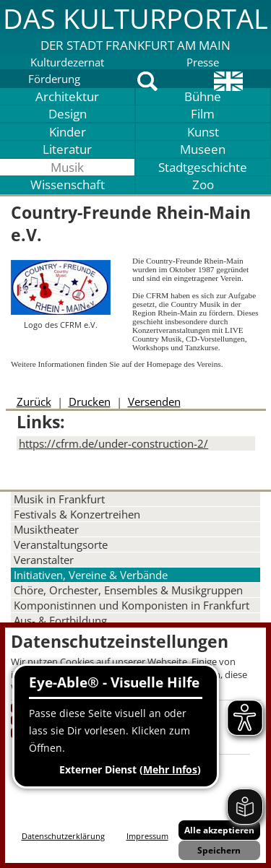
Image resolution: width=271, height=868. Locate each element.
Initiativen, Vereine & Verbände (91, 575)
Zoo (203, 185)
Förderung (54, 79)
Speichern (219, 850)
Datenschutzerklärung (63, 836)
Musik (67, 167)
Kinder (68, 132)
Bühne (203, 96)
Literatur (67, 149)
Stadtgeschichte (203, 167)
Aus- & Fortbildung (60, 620)
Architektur (67, 96)
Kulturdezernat (67, 62)
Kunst (203, 132)
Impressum (147, 836)
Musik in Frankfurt (59, 499)
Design (68, 114)
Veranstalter (44, 560)
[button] (135, 27)
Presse (203, 62)
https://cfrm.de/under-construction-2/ (113, 443)
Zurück (34, 402)
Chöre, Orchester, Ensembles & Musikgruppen (128, 590)
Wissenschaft (68, 185)
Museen (203, 149)
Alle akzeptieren (219, 830)
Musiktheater (46, 529)
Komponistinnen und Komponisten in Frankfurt (132, 605)
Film (203, 114)
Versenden (154, 402)
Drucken (90, 402)
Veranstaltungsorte (61, 544)
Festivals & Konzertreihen (77, 514)
